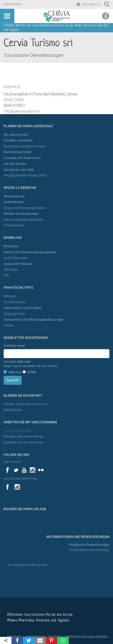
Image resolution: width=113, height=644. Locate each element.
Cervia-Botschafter (18, 431)
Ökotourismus (14, 196)
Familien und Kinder (18, 140)
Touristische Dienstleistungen (34, 55)
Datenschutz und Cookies (23, 308)
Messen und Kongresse (21, 214)
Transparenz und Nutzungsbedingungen (33, 320)
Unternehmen (14, 202)
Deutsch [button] (90, 5)
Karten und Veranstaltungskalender (30, 252)
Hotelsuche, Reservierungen (89, 545)
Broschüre (11, 246)
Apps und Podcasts (18, 264)
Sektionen (12, 4)
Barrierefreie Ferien (18, 152)
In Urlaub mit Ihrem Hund (22, 158)
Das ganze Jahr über (19, 170)
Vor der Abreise (15, 164)
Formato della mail (31, 364)
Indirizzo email (14, 346)
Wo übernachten (16, 135)
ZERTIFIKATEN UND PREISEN (86, 637)
